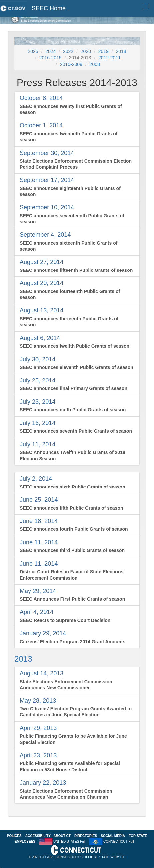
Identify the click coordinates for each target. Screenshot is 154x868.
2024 (50, 51)
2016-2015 (50, 58)
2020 (86, 51)
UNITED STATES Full (69, 842)
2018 (121, 51)
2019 (103, 51)
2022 (68, 51)
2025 (33, 51)
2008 (95, 64)
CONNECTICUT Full (118, 842)
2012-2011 (109, 58)
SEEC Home (49, 8)
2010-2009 (71, 64)
